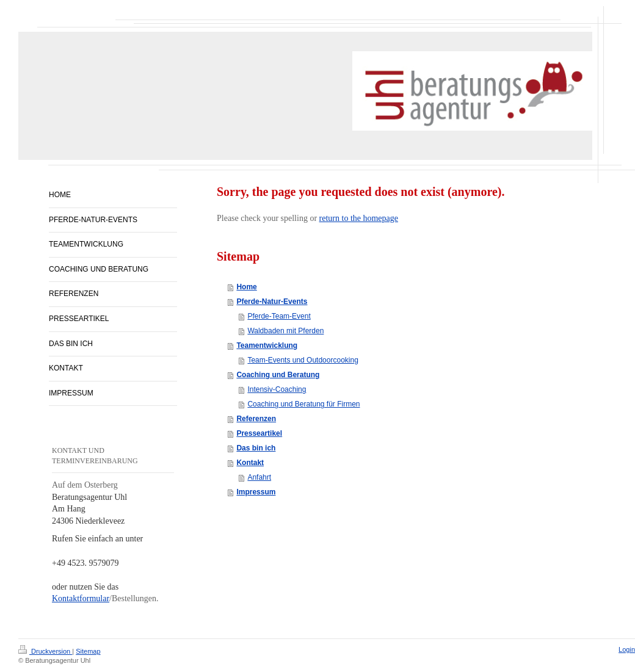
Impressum (256, 492)
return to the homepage (359, 218)
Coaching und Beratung (278, 375)
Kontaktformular (81, 598)
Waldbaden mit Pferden (285, 331)
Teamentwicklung (267, 345)
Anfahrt (259, 477)
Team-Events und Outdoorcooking (303, 360)
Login (627, 649)
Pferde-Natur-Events (272, 302)
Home (246, 287)
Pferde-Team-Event (279, 316)
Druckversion (45, 651)
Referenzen (256, 419)
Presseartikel (259, 433)
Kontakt (250, 463)
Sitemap (88, 651)
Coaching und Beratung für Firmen (303, 404)
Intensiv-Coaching (277, 389)
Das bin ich (256, 448)
